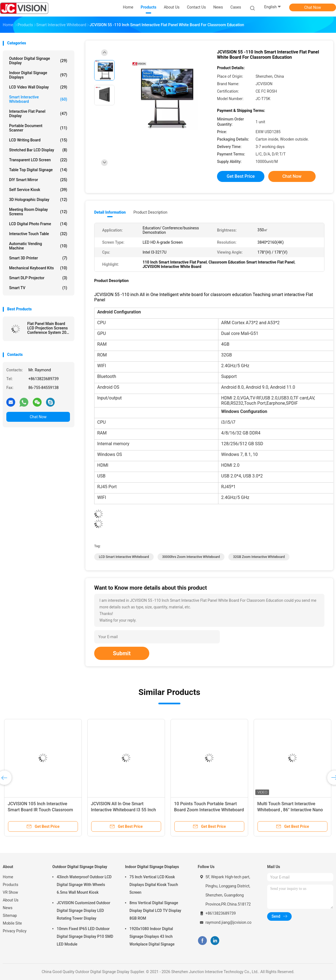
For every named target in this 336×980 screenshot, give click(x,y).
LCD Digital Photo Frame (38, 224)
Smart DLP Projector (38, 278)
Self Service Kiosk (38, 190)
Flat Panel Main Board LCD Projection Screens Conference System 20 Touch (48, 328)
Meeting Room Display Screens (38, 212)
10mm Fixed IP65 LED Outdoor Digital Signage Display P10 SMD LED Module (85, 936)
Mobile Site (12, 923)
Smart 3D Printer (38, 258)
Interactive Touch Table (38, 234)
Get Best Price (241, 176)
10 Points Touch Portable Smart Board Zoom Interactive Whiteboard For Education (209, 810)
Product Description (150, 212)
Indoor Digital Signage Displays (38, 75)
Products (10, 885)
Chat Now (313, 7)
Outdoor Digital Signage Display (38, 61)
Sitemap (10, 915)
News (8, 908)
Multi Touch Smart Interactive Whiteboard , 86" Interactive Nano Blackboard (290, 810)
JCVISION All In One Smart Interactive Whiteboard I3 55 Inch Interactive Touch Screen (123, 810)
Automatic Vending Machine (38, 246)
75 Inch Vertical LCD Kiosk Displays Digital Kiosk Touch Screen (154, 885)
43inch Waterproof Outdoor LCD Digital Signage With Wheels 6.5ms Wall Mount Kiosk (84, 885)
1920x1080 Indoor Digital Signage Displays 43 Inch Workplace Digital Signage (152, 936)
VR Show (10, 892)
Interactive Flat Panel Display (38, 114)
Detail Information (110, 212)
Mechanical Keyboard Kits (38, 268)
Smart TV (38, 288)
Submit (122, 653)
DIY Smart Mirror (38, 180)
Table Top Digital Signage (38, 170)
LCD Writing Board (38, 140)
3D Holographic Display (38, 200)
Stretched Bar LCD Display (38, 150)
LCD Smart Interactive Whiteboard (124, 557)
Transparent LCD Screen (38, 160)
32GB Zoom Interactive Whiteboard (259, 557)
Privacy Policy (15, 931)
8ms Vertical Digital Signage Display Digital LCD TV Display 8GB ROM (155, 911)
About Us (11, 900)
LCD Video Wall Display (38, 87)
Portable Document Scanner (38, 128)
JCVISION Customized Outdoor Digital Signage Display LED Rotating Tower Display (83, 911)
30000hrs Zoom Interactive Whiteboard (191, 557)
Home (8, 877)
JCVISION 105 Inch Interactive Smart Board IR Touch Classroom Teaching (40, 810)
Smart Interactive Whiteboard (38, 99)
